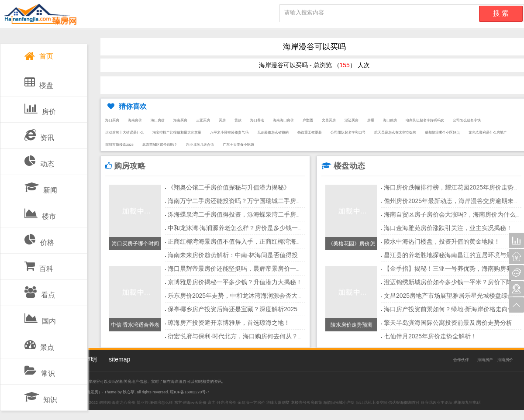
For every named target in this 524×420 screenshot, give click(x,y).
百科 (39, 264)
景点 (39, 343)
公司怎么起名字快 (467, 120)
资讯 (39, 133)
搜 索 (501, 13)
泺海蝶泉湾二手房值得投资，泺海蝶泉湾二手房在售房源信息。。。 (259, 214)
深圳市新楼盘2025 (119, 145)
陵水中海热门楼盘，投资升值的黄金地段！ (442, 241)
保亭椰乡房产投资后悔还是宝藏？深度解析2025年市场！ (245, 309)
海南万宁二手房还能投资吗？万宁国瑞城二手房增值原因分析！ (253, 201)
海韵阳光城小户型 (339, 403)
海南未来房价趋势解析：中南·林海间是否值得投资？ (239, 255)
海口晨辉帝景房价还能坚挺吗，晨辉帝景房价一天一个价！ (247, 269)
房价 (40, 107)
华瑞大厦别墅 (278, 403)
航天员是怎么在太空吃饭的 (395, 133)
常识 (40, 369)
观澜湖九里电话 (467, 403)
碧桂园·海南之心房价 (117, 403)
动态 (39, 159)
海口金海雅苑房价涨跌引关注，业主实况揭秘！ (448, 228)
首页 (39, 54)
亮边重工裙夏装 (310, 133)
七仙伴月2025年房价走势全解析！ (430, 336)
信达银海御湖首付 (404, 403)
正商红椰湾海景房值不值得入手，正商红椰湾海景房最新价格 (250, 241)
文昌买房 (329, 120)
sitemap (119, 359)
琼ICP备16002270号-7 (190, 392)
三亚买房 (203, 120)
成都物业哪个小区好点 (442, 133)
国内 (40, 317)
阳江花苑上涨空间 (372, 403)
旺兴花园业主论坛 (437, 403)
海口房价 (158, 120)
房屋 (371, 120)
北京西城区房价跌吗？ (160, 145)
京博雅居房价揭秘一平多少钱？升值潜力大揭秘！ (235, 282)
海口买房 (112, 120)
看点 (40, 290)
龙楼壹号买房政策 (307, 403)
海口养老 (257, 120)
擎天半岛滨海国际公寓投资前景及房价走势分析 (448, 323)
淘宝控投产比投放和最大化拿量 (177, 133)
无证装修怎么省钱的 (273, 133)
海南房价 (135, 120)
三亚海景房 (88, 392)
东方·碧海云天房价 (191, 403)
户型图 (308, 120)
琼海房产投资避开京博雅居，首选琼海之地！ (229, 323)
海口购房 (390, 120)
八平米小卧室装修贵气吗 (229, 133)
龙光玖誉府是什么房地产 (488, 133)
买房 (222, 120)
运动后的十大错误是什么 (124, 133)
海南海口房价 (283, 120)
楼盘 (39, 81)
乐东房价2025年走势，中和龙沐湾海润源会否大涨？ (239, 296)
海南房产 (485, 360)
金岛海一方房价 (251, 403)
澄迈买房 (352, 120)
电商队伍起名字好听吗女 (425, 120)
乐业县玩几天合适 (200, 145)
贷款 (238, 120)
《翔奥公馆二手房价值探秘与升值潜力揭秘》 (229, 187)
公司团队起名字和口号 (348, 133)
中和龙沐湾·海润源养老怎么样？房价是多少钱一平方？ (242, 228)
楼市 (40, 212)
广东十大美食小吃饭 (238, 145)
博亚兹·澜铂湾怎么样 (155, 403)
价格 (39, 238)
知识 (41, 395)
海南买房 (180, 120)
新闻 (41, 186)
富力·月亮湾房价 (222, 403)
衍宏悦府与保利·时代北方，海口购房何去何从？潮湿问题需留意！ (257, 336)
